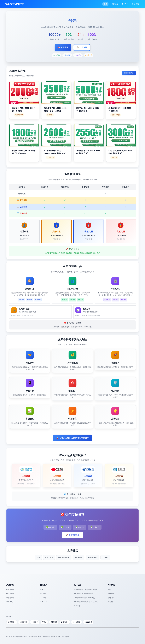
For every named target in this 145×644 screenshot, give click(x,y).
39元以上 (43, 602)
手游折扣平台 (92, 557)
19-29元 (43, 594)
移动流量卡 (10, 598)
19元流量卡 (12, 622)
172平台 (105, 557)
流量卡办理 (79, 557)
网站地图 (111, 602)
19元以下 (43, 590)
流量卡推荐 (49, 557)
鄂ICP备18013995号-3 (60, 637)
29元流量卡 (65, 622)
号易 (38, 557)
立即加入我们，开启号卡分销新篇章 (72, 438)
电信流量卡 (10, 594)
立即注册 (63, 48)
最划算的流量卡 (64, 557)
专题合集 (135, 4)
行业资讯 (114, 4)
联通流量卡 (10, 590)
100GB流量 (77, 622)
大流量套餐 (24, 622)
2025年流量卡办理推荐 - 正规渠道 (86, 602)
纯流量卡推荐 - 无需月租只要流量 (86, 590)
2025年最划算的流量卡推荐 (84, 594)
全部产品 (10, 602)
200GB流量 (88, 622)
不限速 (44, 622)
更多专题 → (78, 606)
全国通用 (54, 622)
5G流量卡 (35, 622)
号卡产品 (125, 4)
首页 (105, 4)
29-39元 (43, 598)
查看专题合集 (72, 535)
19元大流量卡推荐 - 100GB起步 (85, 598)
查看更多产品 (129, 73)
